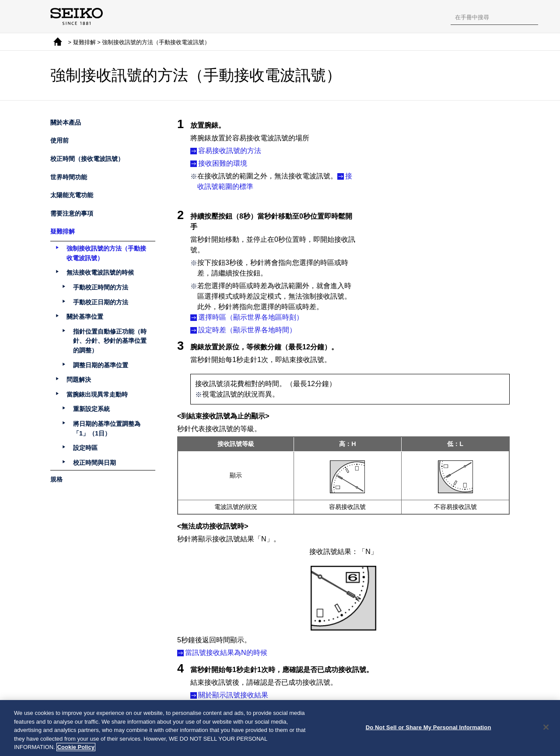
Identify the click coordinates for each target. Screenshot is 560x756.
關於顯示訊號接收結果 (233, 689)
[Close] (546, 728)
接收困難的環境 (223, 163)
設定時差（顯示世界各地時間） (247, 325)
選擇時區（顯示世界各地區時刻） (251, 312)
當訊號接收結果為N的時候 (226, 647)
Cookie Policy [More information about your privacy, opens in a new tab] (76, 748)
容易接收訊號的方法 (230, 151)
